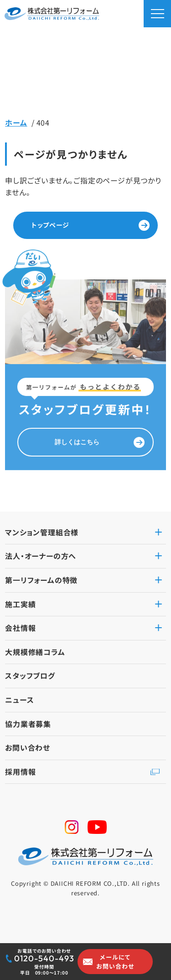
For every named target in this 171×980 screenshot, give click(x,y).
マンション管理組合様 (42, 532)
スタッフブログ (30, 675)
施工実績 (20, 604)
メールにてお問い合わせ (115, 962)
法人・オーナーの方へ (41, 556)
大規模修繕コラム (35, 652)
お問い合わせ (28, 747)
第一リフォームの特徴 (41, 580)
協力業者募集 (28, 724)
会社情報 (20, 628)
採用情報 (20, 772)
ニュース (19, 700)
